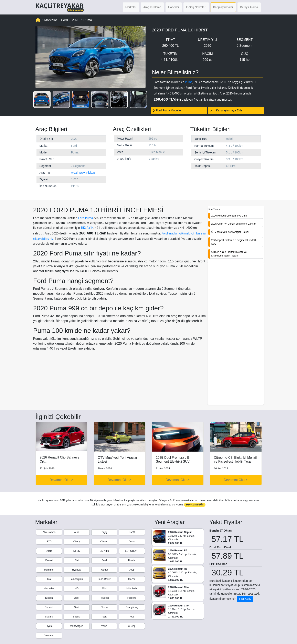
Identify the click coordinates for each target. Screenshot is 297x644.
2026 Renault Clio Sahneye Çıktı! (229, 216)
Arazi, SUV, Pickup (83, 173)
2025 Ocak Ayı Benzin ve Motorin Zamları (234, 224)
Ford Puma (86, 218)
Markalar (131, 7)
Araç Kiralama (152, 7)
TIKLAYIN (87, 228)
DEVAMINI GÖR (195, 505)
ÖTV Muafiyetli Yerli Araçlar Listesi (230, 232)
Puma (189, 82)
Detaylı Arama (249, 7)
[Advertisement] (236, 334)
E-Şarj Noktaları (196, 7)
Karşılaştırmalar (223, 7)
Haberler (174, 7)
